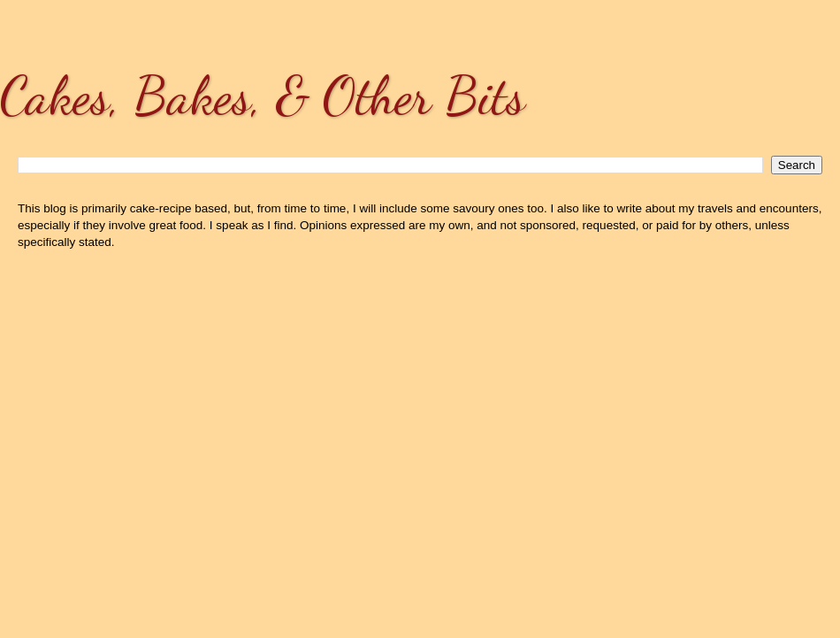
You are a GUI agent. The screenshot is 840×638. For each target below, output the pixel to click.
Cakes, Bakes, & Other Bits (263, 96)
